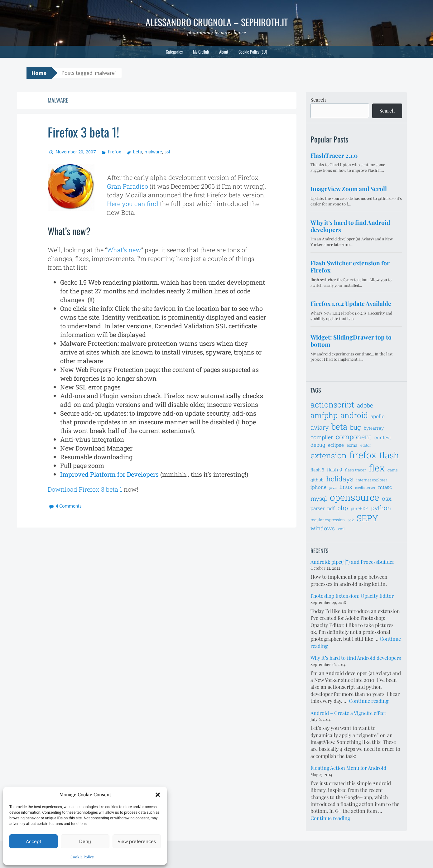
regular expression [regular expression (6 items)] (328, 520)
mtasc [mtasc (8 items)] (385, 487)
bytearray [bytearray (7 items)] (374, 428)
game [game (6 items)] (393, 470)
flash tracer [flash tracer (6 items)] (356, 470)
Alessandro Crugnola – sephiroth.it (217, 22)
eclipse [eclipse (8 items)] (336, 445)
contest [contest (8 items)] (383, 437)
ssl (167, 152)
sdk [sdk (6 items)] (351, 520)
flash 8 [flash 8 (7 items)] (317, 470)
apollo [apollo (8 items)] (378, 416)
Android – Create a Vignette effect (348, 713)
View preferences (137, 841)
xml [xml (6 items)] (341, 529)
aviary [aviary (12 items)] (320, 427)
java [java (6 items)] (333, 487)
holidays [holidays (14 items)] (340, 479)
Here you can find (133, 204)
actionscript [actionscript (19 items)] (332, 405)
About (224, 52)
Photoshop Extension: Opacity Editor (352, 596)
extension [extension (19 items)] (329, 455)
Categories (174, 52)
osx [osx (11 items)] (387, 498)
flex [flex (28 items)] (377, 468)
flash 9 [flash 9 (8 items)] (335, 470)
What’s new (124, 250)
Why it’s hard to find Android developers (356, 658)
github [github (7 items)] (317, 480)
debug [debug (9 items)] (318, 445)
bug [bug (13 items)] (356, 427)
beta (138, 152)
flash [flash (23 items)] (389, 455)
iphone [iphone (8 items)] (318, 487)
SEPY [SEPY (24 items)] (368, 518)
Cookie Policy (82, 857)
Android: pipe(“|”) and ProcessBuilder (352, 562)
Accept (34, 841)
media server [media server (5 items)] (365, 488)
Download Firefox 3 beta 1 (85, 489)
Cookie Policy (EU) (253, 52)
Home (39, 73)
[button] (158, 795)
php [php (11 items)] (343, 508)
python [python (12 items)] (381, 508)
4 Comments (69, 506)
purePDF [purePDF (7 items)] (359, 508)
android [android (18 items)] (354, 415)
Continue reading (369, 701)
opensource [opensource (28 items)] (354, 497)
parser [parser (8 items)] (318, 508)
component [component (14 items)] (354, 437)
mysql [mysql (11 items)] (319, 498)
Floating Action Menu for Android (348, 768)
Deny (85, 841)
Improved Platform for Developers (109, 474)
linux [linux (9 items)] (346, 487)
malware (153, 152)
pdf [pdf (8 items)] (331, 508)
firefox (114, 152)
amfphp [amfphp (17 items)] (324, 415)
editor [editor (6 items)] (366, 445)
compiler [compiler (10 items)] (322, 437)
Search (318, 100)
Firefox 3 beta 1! (83, 132)
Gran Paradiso (127, 186)
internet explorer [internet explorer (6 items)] (372, 480)
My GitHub (201, 52)
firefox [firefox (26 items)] (363, 455)
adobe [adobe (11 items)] (365, 405)
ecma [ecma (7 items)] (352, 445)
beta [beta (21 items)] (339, 427)
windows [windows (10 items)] (323, 528)
